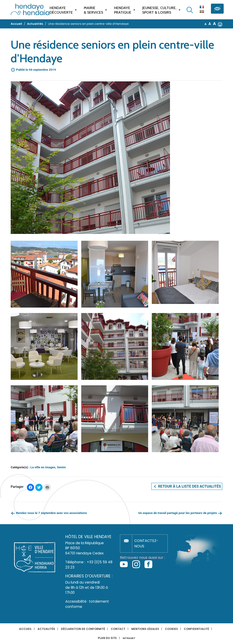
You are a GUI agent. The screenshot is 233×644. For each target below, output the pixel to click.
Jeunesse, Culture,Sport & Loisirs (159, 10)
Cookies (171, 629)
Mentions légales (145, 629)
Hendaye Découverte (61, 10)
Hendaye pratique (123, 10)
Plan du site (107, 638)
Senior (61, 467)
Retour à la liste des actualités (187, 486)
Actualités (46, 629)
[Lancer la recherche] (190, 10)
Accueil (25, 629)
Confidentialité (196, 629)
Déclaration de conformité (83, 629)
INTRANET (129, 638)
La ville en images (43, 467)
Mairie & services (93, 10)
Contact (118, 629)
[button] (220, 24)
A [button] (206, 24)
